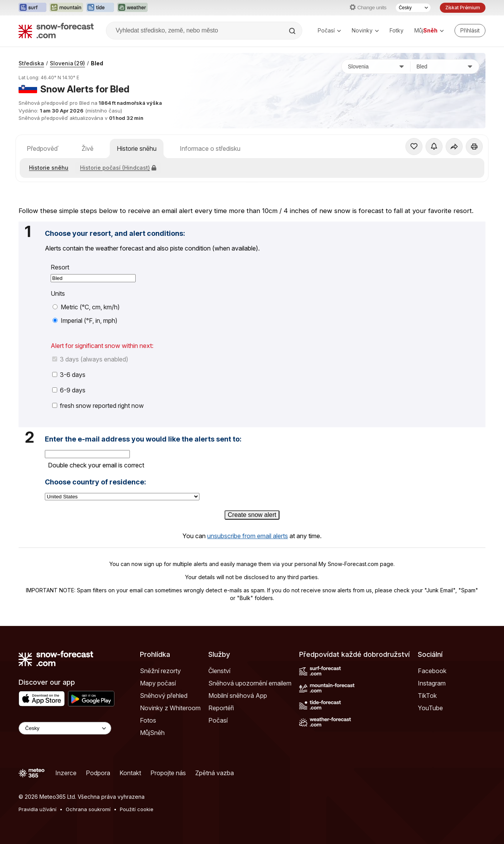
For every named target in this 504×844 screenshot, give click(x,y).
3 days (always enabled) (90, 359)
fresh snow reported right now (98, 406)
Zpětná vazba (215, 773)
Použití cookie (137, 809)
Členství (219, 671)
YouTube (430, 708)
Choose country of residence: (95, 482)
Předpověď (43, 148)
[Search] (293, 31)
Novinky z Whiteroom (170, 708)
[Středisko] (445, 66)
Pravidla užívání (37, 809)
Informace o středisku (210, 148)
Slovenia (67, 63)
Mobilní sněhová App (238, 696)
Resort (60, 267)
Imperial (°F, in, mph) (85, 321)
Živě (88, 148)
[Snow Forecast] (56, 31)
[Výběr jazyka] (413, 8)
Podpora (98, 773)
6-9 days (69, 390)
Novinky (365, 30)
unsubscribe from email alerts (248, 536)
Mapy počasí (158, 683)
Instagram (432, 683)
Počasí (329, 30)
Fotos (148, 720)
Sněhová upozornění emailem (250, 683)
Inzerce (66, 773)
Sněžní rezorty (160, 671)
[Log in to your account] (470, 31)
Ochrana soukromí (88, 809)
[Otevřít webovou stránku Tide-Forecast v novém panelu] (100, 8)
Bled (97, 63)
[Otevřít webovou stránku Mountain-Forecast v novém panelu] (66, 8)
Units (58, 294)
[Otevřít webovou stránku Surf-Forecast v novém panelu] (32, 8)
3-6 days (69, 375)
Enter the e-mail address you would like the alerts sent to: (143, 439)
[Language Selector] (65, 728)
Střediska (31, 63)
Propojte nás (168, 773)
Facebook (432, 671)
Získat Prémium (463, 8)
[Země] (376, 66)
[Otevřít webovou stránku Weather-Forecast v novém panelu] (132, 8)
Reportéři (221, 708)
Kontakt (130, 773)
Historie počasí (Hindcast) (118, 168)
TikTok (427, 696)
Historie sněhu (137, 148)
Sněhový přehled (164, 696)
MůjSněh (152, 733)
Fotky (397, 30)
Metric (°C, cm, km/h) (86, 307)
